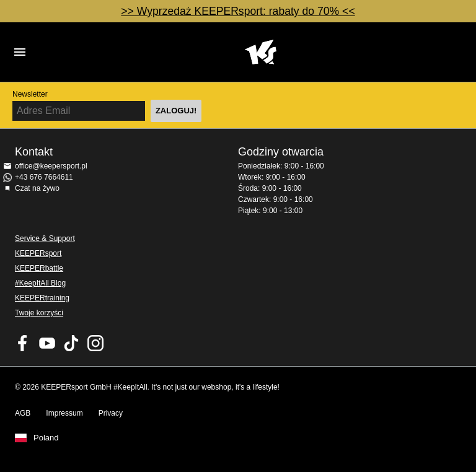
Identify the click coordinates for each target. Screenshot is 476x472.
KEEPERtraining (42, 298)
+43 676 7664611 (44, 177)
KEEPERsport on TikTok (71, 343)
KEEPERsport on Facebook (23, 343)
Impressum (64, 413)
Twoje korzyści (39, 313)
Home (260, 52)
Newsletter (30, 94)
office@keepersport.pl (51, 166)
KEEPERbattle (39, 268)
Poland (46, 438)
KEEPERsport (38, 253)
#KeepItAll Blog (40, 283)
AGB (23, 413)
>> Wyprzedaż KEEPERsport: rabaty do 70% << (238, 11)
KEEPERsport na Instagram (95, 343)
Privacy (111, 413)
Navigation (20, 52)
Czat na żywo (37, 188)
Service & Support (45, 238)
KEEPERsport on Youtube (47, 343)
